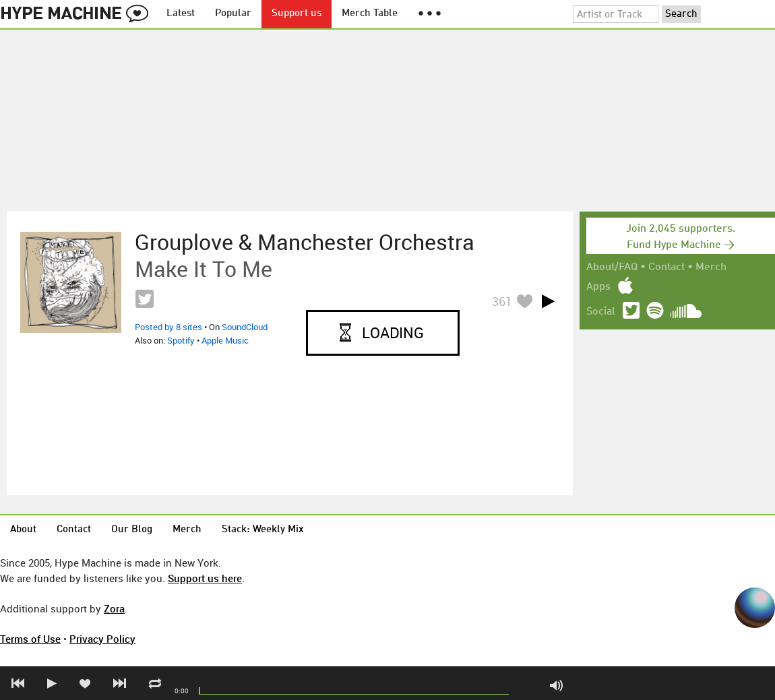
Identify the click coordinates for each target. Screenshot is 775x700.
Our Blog (132, 530)
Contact (666, 267)
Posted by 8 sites (168, 327)
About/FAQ (612, 267)
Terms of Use (30, 639)
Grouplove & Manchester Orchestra (305, 242)
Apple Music (225, 340)
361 (502, 301)
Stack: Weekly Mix (263, 530)
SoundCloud (245, 327)
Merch (711, 267)
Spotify (181, 340)
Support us (297, 14)
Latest (181, 14)
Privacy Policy (102, 639)
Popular (233, 14)
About (23, 530)
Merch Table (370, 14)
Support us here (205, 578)
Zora (114, 608)
